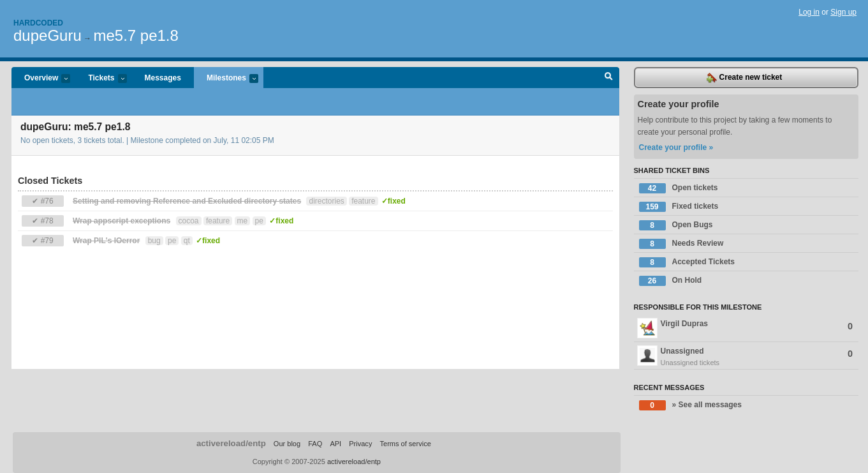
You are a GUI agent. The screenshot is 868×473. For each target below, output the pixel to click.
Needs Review (681, 244)
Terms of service (405, 444)
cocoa (189, 221)
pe (259, 221)
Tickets (101, 79)
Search (609, 78)
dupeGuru (48, 35)
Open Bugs (676, 225)
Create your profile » (676, 147)
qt (187, 241)
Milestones (226, 79)
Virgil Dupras (745, 328)
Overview (41, 79)
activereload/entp (231, 443)
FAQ (315, 444)
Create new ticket (744, 78)
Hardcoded (38, 23)
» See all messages (690, 405)
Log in (809, 12)
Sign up (843, 12)
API (335, 444)
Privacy (360, 444)
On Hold (671, 281)
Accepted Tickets (687, 262)
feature (363, 201)
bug (154, 241)
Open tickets (679, 188)
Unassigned (746, 357)
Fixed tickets (679, 207)
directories (326, 201)
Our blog (287, 444)
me (243, 221)
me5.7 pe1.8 (136, 35)
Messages (163, 78)
